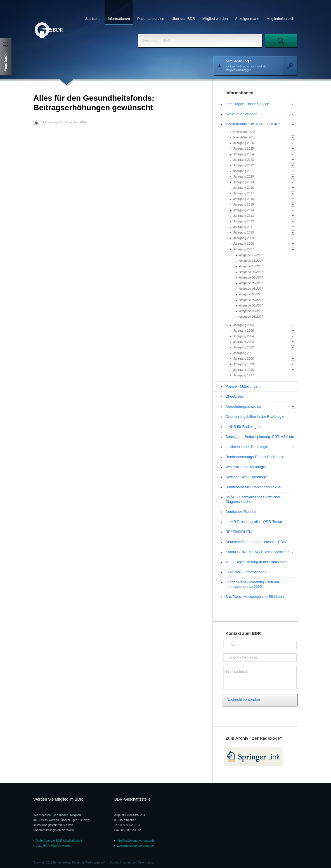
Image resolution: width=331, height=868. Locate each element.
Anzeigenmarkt (247, 19)
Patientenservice (151, 19)
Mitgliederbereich (281, 19)
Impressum (129, 863)
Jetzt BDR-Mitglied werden (54, 846)
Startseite (93, 19)
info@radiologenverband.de (136, 841)
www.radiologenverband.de (135, 846)
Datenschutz (146, 863)
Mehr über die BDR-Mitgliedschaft (59, 841)
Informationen (119, 19)
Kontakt (115, 863)
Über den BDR (183, 19)
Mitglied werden (215, 19)
